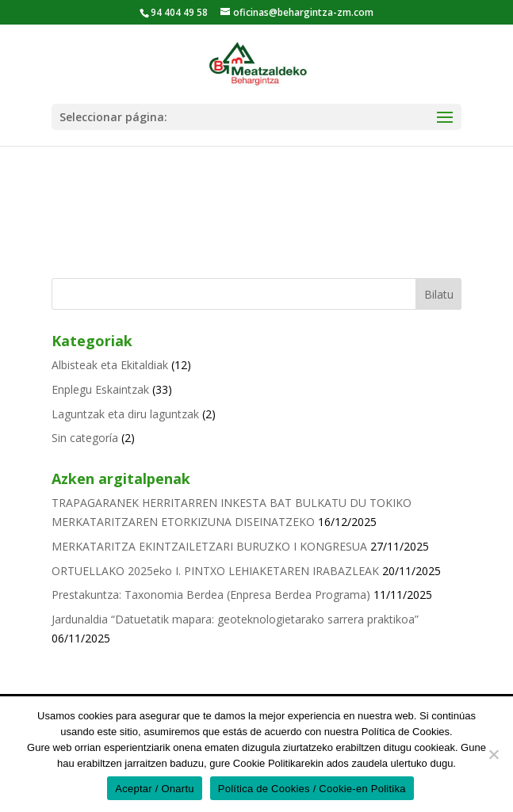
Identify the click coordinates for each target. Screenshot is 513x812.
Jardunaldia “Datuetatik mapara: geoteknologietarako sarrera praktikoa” (235, 619)
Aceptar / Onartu (154, 789)
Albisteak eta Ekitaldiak (110, 365)
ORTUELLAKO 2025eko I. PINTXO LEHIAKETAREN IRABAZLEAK (215, 571)
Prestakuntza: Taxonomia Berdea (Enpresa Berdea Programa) (211, 595)
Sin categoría (85, 438)
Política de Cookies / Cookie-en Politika (312, 789)
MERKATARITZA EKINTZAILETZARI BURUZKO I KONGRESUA (209, 546)
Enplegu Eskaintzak (100, 389)
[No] (493, 754)
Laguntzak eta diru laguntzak (125, 414)
